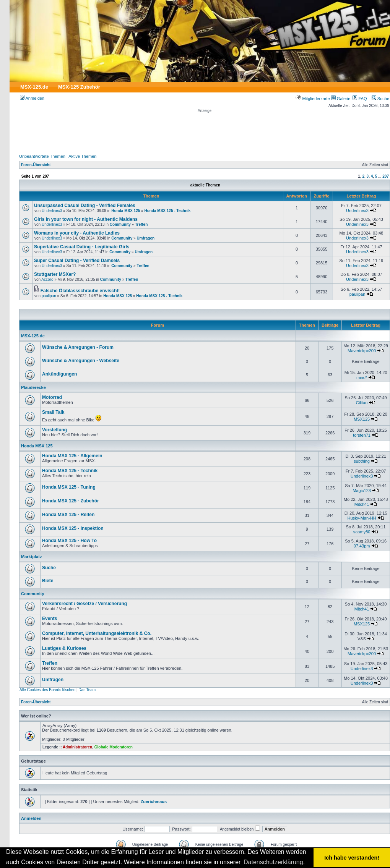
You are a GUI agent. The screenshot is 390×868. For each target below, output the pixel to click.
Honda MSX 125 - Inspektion (73, 528)
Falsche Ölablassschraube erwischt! (80, 291)
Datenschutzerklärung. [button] (274, 862)
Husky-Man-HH (362, 518)
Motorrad (52, 397)
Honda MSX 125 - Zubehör (71, 501)
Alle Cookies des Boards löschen (47, 690)
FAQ (360, 99)
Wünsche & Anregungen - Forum (78, 347)
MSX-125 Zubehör (79, 87)
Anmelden (32, 98)
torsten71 (362, 435)
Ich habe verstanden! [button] (352, 858)
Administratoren (77, 747)
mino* (362, 377)
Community (120, 224)
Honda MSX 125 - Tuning (69, 487)
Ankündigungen (59, 374)
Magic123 (362, 491)
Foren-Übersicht (36, 165)
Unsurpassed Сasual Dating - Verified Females (85, 206)
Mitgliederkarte (313, 99)
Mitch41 (362, 504)
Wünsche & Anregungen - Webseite (81, 361)
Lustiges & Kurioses (64, 648)
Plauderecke (33, 387)
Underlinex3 (52, 211)
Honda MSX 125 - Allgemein (72, 456)
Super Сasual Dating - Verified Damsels (77, 261)
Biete (48, 581)
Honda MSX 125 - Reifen (68, 515)
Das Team (87, 690)
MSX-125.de (34, 87)
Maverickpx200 (362, 351)
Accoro (47, 279)
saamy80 (362, 532)
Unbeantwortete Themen (42, 156)
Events (50, 619)
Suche (380, 99)
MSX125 (362, 419)
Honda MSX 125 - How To (69, 541)
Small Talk (53, 412)
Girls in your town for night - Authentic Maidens (86, 219)
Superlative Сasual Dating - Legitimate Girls (82, 247)
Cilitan (362, 403)
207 (386, 176)
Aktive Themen (82, 156)
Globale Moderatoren (114, 747)
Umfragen (145, 238)
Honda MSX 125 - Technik (167, 211)
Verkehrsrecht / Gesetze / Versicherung (84, 604)
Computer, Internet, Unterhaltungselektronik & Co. (97, 633)
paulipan (49, 296)
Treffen (141, 224)
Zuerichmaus (154, 802)
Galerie (341, 99)
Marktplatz (31, 557)
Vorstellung (54, 430)
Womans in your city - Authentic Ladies (77, 233)
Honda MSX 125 (126, 211)
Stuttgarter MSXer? (55, 274)
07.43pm (362, 546)
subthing (362, 461)
